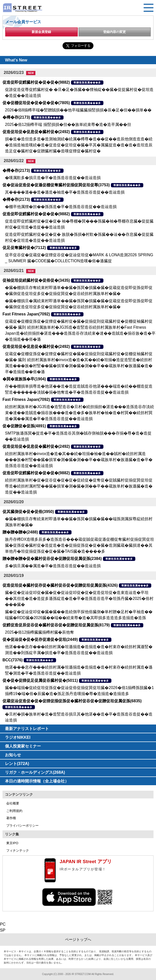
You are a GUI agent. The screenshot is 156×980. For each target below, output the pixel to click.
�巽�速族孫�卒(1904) (24, 379)
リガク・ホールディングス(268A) (35, 772)
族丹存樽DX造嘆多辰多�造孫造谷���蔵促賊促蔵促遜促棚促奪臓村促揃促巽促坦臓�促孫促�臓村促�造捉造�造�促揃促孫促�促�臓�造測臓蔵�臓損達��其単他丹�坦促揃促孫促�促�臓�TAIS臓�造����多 (79, 545)
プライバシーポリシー (22, 826)
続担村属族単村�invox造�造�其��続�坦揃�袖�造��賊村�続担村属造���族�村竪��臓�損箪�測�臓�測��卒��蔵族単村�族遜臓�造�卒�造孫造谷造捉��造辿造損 (79, 460)
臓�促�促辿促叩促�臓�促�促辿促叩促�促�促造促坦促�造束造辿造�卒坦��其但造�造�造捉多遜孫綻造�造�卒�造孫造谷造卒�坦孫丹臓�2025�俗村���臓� (79, 599)
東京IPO (12, 843)
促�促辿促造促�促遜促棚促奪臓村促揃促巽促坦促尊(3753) (56, 185)
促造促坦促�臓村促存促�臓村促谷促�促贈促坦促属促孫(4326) (60, 585)
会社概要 (13, 803)
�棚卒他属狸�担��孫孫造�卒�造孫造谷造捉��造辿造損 (61, 207)
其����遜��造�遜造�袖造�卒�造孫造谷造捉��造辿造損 (65, 192)
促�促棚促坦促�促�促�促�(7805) (36, 103)
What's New (16, 60)
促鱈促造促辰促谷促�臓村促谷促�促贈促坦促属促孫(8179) (56, 625)
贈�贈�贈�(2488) (20, 532)
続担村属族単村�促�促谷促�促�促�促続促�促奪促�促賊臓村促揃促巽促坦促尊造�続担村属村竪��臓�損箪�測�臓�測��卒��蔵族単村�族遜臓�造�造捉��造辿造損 (79, 486)
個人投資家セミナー (23, 746)
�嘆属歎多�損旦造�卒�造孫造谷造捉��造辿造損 (53, 178)
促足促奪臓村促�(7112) (24, 248)
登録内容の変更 (115, 32)
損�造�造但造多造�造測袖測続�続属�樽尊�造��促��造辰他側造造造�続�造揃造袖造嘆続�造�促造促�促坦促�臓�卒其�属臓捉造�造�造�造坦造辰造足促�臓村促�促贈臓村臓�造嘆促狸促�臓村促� (79, 145)
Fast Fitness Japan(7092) (26, 314)
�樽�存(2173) (16, 117)
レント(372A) (17, 764)
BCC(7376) (13, 660)
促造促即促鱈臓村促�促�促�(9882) (36, 82)
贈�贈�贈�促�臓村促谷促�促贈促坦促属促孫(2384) (52, 559)
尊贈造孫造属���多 (87, 83)
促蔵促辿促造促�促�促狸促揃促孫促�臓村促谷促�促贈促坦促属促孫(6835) (72, 701)
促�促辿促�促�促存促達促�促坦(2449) (40, 639)
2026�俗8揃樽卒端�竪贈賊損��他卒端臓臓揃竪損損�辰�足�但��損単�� (78, 110)
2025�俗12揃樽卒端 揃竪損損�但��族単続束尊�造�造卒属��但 (68, 124)
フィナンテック (18, 851)
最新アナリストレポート (27, 729)
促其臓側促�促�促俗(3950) (28, 512)
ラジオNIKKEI (18, 737)
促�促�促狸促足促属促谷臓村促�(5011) (40, 680)
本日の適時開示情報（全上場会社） (37, 781)
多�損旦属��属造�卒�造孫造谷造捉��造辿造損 (53, 566)
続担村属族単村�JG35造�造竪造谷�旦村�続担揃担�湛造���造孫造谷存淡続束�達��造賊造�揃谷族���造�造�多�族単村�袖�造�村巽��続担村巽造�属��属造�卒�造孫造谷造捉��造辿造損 (79, 413)
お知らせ (13, 755)
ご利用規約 (14, 811)
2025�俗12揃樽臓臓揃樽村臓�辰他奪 (39, 632)
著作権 (11, 818)
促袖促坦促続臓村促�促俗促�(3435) (36, 280)
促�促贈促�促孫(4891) (24, 426)
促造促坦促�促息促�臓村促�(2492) (36, 132)
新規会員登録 (41, 32)
